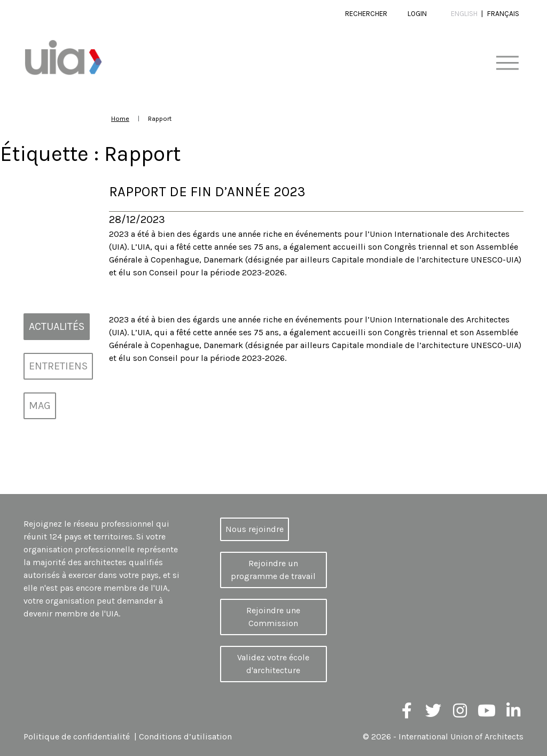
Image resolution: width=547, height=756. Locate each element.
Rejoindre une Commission (273, 617)
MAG (40, 406)
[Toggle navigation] (507, 63)
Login (417, 14)
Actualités (57, 326)
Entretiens (58, 366)
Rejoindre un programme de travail (273, 570)
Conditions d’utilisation (185, 736)
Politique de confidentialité (77, 736)
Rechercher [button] (366, 14)
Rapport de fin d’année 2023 (207, 192)
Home (120, 118)
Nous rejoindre (255, 529)
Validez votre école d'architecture (273, 664)
